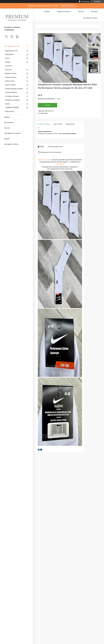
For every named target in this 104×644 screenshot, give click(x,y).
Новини (7, 117)
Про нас (7, 128)
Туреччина (60, 164)
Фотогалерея (9, 122)
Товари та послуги (63, 12)
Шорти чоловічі (10, 85)
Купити (47, 105)
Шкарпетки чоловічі (45, 160)
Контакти (94, 12)
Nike (69, 162)
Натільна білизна (11, 92)
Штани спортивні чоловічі (14, 89)
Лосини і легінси (11, 77)
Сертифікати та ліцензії (12, 133)
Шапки (7, 104)
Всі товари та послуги (12, 46)
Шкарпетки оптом (11, 51)
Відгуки (7, 139)
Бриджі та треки (11, 73)
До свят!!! (8, 66)
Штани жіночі (10, 81)
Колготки (8, 70)
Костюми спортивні (12, 96)
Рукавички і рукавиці (12, 100)
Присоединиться (68, 6)
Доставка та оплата (11, 144)
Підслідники (9, 54)
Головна (47, 12)
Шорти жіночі (10, 111)
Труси (7, 58)
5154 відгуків (85, 1)
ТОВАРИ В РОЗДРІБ (12, 108)
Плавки (8, 62)
